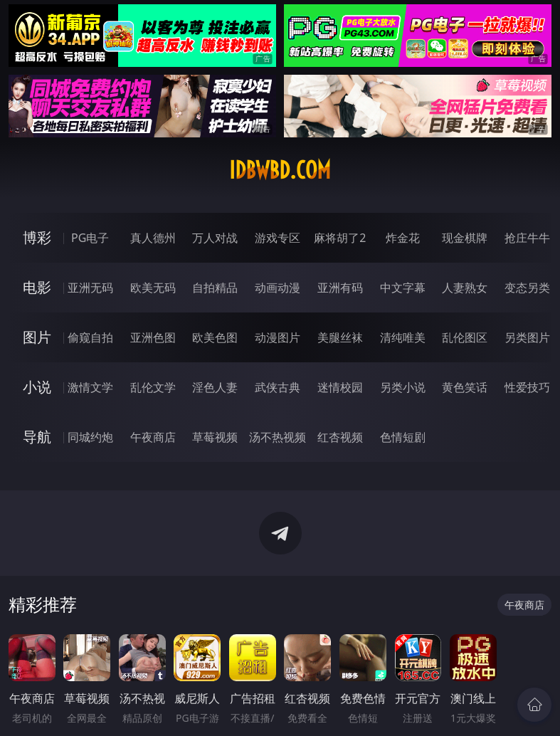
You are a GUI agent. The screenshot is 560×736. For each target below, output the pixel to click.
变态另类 (527, 288)
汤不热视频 (278, 437)
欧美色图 (215, 337)
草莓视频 (215, 437)
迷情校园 (340, 387)
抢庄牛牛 (527, 238)
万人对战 (215, 238)
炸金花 (403, 238)
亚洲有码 (340, 288)
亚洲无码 (90, 288)
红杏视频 (340, 437)
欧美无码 (153, 288)
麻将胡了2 (340, 238)
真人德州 (153, 238)
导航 (37, 437)
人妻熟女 (465, 288)
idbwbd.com (280, 170)
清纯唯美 (403, 337)
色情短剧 (403, 437)
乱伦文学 (153, 387)
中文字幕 (403, 288)
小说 (37, 387)
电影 (37, 287)
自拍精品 (215, 288)
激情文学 (90, 387)
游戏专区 (278, 238)
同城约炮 (90, 437)
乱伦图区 (465, 337)
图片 (37, 337)
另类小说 (403, 387)
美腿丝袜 (340, 337)
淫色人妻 (215, 387)
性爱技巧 (527, 387)
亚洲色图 (153, 337)
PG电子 (90, 238)
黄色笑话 (465, 387)
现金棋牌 (465, 238)
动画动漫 (278, 288)
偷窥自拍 (90, 337)
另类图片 (527, 337)
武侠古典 (278, 387)
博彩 (37, 237)
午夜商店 (153, 437)
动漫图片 (278, 337)
